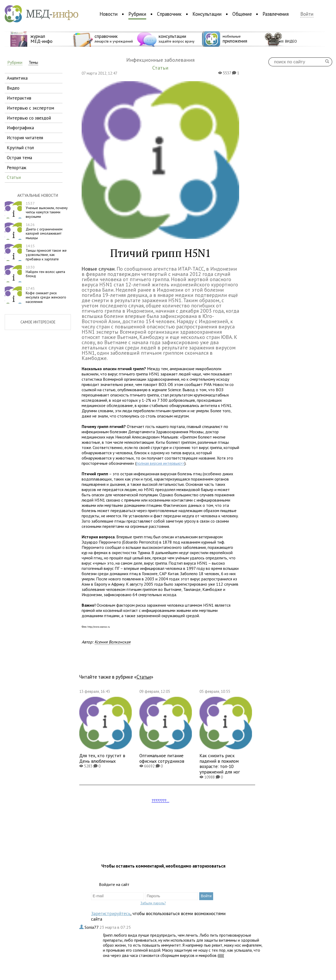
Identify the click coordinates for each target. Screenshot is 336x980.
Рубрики (137, 14)
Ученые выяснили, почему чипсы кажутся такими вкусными (47, 210)
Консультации (207, 14)
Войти (307, 14)
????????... (161, 801)
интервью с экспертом (30, 108)
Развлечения (276, 14)
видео (13, 88)
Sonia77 (92, 927)
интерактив (19, 98)
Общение (242, 14)
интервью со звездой (29, 118)
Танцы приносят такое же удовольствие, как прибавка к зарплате (46, 252)
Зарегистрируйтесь (111, 913)
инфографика (20, 128)
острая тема (19, 158)
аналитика (17, 78)
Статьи (144, 677)
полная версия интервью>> (160, 463)
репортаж (17, 167)
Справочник (169, 14)
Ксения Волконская (112, 642)
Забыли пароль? (153, 903)
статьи (14, 177)
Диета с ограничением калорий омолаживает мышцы (44, 231)
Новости (109, 14)
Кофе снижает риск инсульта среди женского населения (46, 295)
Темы (33, 62)
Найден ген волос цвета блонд (45, 272)
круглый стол (20, 148)
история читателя (25, 138)
